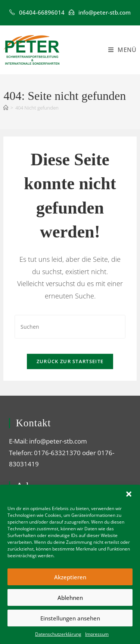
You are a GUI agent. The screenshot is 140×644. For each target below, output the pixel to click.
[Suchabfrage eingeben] (70, 327)
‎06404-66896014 (42, 12)
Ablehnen (70, 598)
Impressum (97, 634)
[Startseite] (6, 108)
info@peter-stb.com (105, 12)
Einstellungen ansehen (70, 618)
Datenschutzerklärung (58, 634)
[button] (129, 494)
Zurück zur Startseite (70, 361)
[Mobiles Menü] (122, 50)
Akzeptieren (70, 577)
